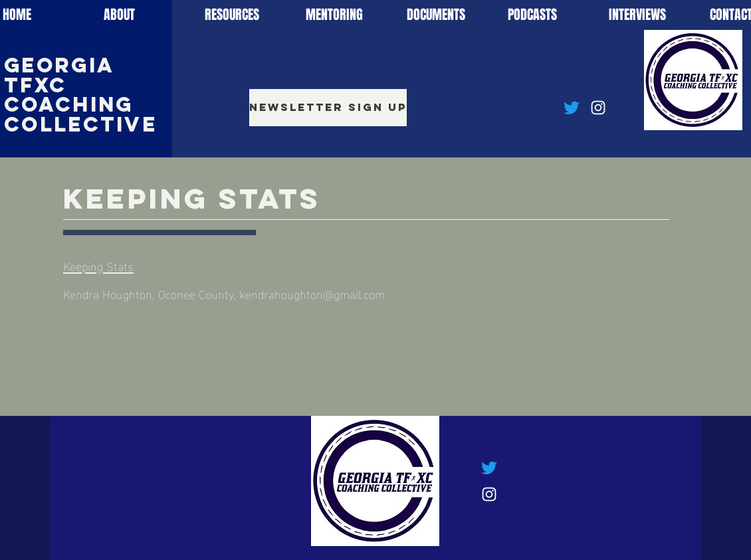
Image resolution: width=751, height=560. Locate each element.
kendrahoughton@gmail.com (312, 293)
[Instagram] (598, 108)
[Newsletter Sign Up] (328, 108)
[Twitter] (572, 108)
